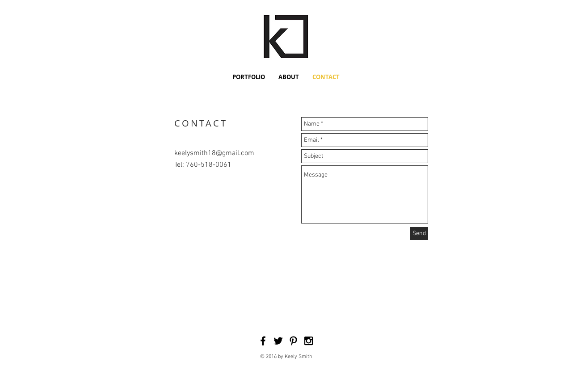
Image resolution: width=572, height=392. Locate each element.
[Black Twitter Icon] (278, 341)
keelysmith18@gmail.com (214, 153)
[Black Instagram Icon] (309, 341)
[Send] (419, 234)
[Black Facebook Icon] (263, 341)
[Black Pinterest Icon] (293, 341)
